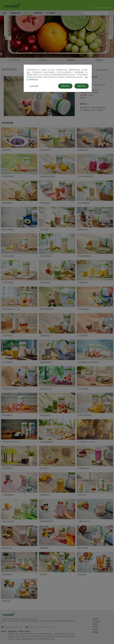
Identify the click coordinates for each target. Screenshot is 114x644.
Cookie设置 (34, 86)
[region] (58, 78)
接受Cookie (82, 86)
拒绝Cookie (65, 86)
